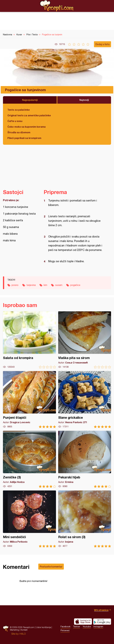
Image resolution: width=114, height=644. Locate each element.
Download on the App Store (83, 622)
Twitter (77, 627)
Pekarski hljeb (85, 459)
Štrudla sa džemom (19, 132)
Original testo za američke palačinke (29, 115)
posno (15, 285)
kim (45, 285)
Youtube (87, 627)
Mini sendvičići (29, 519)
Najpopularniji (30, 100)
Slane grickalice (85, 400)
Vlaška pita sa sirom (85, 340)
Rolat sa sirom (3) (85, 519)
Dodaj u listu (102, 44)
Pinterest (65, 630)
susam (59, 285)
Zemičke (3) (29, 459)
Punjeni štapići (29, 400)
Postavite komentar (51, 566)
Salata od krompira (29, 340)
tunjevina (31, 285)
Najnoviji (84, 100)
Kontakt (24, 630)
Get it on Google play (102, 622)
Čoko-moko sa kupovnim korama (26, 127)
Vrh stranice (101, 610)
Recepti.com (57, 6)
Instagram (98, 627)
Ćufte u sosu (15, 121)
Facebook (65, 627)
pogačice (75, 285)
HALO (23, 634)
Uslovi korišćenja (43, 627)
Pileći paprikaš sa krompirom (24, 138)
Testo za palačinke (19, 110)
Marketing (14, 630)
